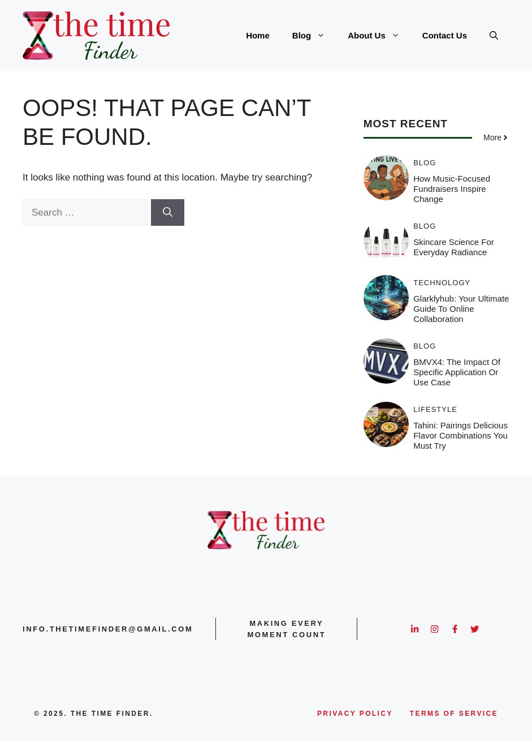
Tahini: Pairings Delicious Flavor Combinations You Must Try (460, 435)
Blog (314, 36)
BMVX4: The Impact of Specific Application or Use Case (457, 372)
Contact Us (445, 35)
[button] (494, 36)
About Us (379, 36)
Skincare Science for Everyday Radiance (454, 247)
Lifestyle (435, 409)
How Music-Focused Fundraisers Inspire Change (452, 189)
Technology (442, 283)
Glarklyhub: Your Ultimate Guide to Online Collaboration (461, 309)
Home (258, 35)
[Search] (168, 213)
